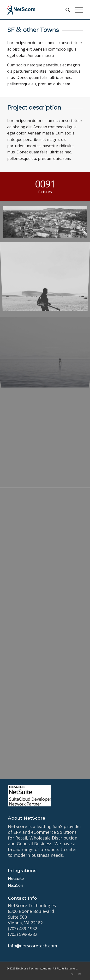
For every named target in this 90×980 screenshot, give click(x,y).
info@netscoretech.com (33, 946)
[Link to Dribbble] (80, 974)
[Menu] (77, 10)
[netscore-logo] (37, 10)
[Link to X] (72, 974)
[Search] (65, 10)
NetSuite (16, 878)
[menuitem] (65, 10)
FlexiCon (15, 885)
